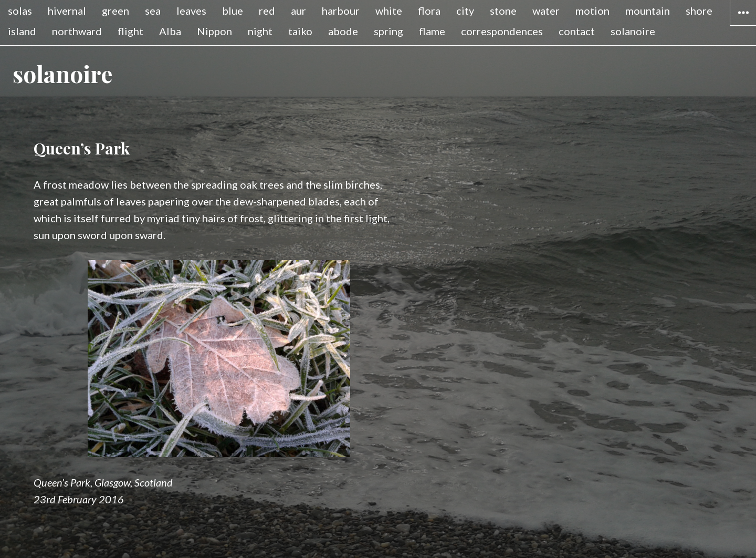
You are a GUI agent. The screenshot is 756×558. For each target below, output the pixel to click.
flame (432, 31)
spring (388, 31)
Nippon (214, 31)
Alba (170, 31)
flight (130, 31)
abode (343, 31)
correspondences (502, 31)
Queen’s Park (82, 148)
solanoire (633, 31)
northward (77, 31)
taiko (300, 31)
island (22, 31)
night (260, 31)
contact (577, 31)
